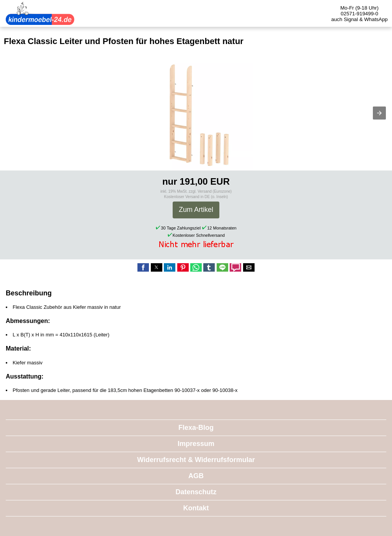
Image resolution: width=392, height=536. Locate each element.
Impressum (196, 444)
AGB (196, 476)
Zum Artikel (196, 210)
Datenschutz (196, 492)
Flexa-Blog (196, 428)
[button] (379, 113)
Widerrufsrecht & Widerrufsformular (196, 460)
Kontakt (196, 508)
